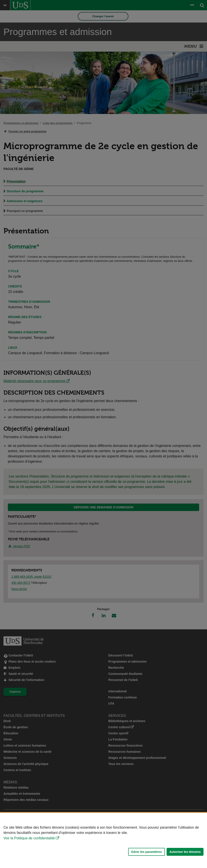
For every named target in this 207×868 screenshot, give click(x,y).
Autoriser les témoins (185, 852)
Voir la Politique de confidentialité (29, 838)
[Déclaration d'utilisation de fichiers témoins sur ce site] (103, 840)
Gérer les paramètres (147, 852)
